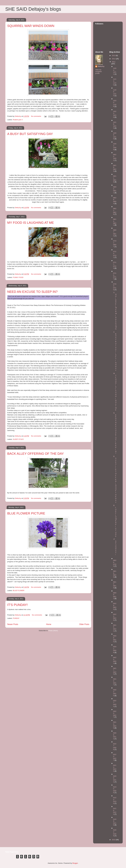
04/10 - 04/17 (115, 682)
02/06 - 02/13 (115, 779)
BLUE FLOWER (19, 590)
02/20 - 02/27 (115, 757)
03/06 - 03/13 (115, 736)
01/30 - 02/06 (115, 790)
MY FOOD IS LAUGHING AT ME (31, 223)
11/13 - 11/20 (115, 82)
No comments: (36, 116)
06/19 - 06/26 (115, 574)
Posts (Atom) (53, 631)
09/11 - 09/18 (115, 179)
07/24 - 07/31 (115, 254)
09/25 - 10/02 (115, 157)
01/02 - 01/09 (115, 833)
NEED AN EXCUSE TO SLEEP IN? (32, 292)
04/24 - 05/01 (115, 660)
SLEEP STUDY (18, 439)
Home (49, 624)
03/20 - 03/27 (115, 714)
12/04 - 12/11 (115, 71)
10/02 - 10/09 (115, 147)
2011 (114, 62)
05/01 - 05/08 (115, 650)
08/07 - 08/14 (115, 233)
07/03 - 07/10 (115, 287)
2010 (114, 840)
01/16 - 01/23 (115, 811)
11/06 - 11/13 (115, 93)
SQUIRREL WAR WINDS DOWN (31, 26)
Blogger (75, 863)
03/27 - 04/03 (115, 704)
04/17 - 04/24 (115, 671)
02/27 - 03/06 (115, 747)
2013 (114, 56)
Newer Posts (13, 624)
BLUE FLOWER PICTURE (26, 513)
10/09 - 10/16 (115, 136)
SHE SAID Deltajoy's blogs (33, 9)
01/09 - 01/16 (115, 822)
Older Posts (84, 624)
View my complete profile (98, 71)
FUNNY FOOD (18, 277)
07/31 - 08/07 (115, 244)
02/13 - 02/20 (115, 768)
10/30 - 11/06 (115, 104)
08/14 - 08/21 (115, 222)
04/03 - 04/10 (115, 693)
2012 (114, 59)
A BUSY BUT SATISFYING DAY (30, 134)
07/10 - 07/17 (115, 276)
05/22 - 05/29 (115, 617)
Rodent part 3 (18, 120)
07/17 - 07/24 (115, 265)
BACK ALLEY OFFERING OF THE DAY (35, 454)
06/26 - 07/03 (115, 563)
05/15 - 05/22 (115, 628)
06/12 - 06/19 (115, 585)
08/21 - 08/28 (115, 211)
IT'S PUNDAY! (17, 605)
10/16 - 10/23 (115, 125)
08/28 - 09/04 (115, 201)
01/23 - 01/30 (115, 801)
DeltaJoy (101, 66)
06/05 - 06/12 (115, 596)
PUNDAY (16, 618)
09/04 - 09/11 (115, 190)
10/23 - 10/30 (115, 114)
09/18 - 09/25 (115, 168)
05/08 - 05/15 (115, 639)
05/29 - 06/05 (115, 606)
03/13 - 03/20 (115, 725)
